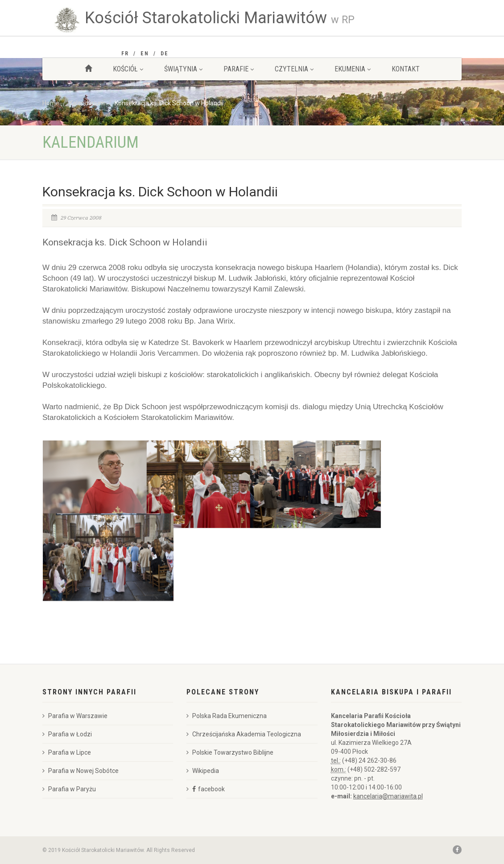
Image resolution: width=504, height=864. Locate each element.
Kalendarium (87, 103)
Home (51, 103)
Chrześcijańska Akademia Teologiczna (244, 734)
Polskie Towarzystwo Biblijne (230, 752)
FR (125, 54)
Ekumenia (353, 69)
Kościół (128, 69)
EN (145, 54)
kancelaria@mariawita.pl (388, 796)
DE (165, 54)
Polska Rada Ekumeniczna (227, 716)
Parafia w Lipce (67, 752)
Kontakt (406, 69)
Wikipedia (203, 771)
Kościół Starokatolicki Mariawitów (220, 18)
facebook (211, 789)
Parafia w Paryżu (69, 789)
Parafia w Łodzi (67, 734)
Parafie (239, 69)
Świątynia (183, 69)
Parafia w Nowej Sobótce (81, 771)
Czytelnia (294, 69)
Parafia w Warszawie (75, 716)
